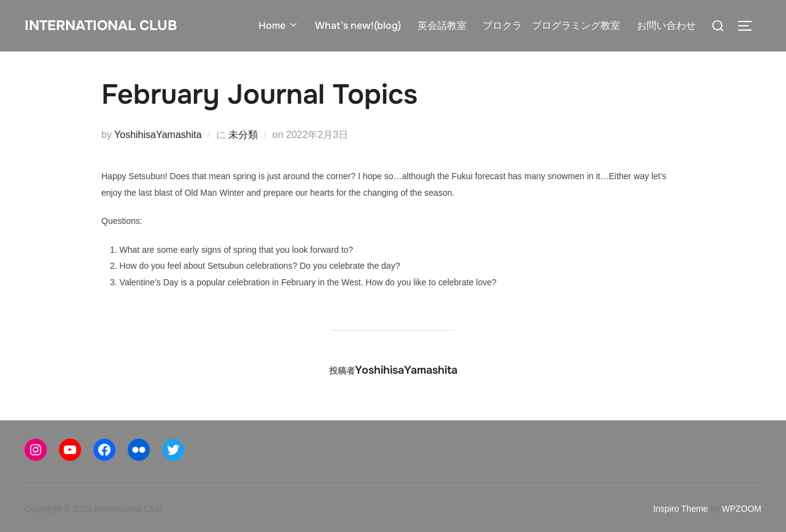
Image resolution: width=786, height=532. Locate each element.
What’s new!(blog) (359, 25)
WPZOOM (741, 509)
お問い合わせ (666, 25)
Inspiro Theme (681, 509)
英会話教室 (442, 25)
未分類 (243, 135)
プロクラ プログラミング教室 (551, 25)
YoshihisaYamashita (158, 135)
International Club (110, 25)
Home (279, 25)
